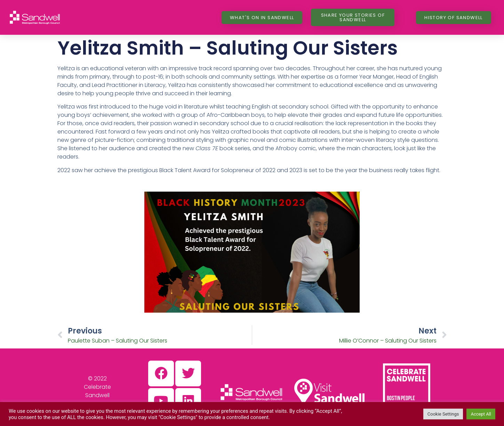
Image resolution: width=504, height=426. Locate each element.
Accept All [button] (481, 414)
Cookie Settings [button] (443, 414)
